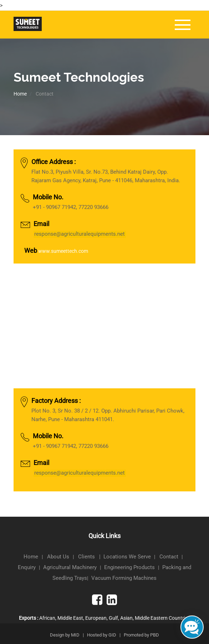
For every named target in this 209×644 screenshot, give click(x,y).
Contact (169, 557)
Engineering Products (129, 567)
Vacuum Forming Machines (124, 578)
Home (20, 94)
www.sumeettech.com (63, 251)
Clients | (91, 557)
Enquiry (27, 567)
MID (75, 635)
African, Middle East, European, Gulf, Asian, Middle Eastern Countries (104, 618)
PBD (155, 635)
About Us (59, 557)
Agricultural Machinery (70, 567)
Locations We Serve (127, 557)
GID (112, 635)
